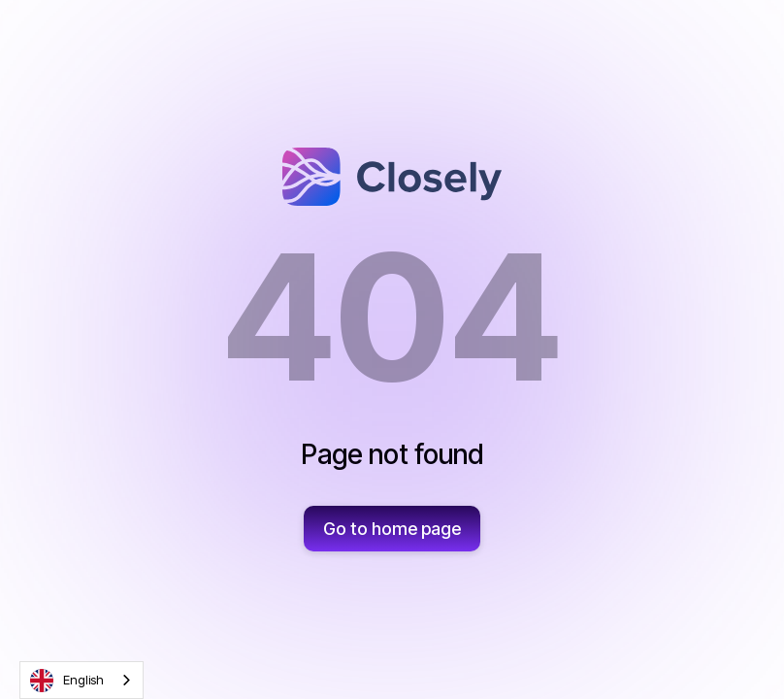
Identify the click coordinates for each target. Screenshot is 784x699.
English (67, 681)
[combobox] (82, 680)
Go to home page (392, 529)
